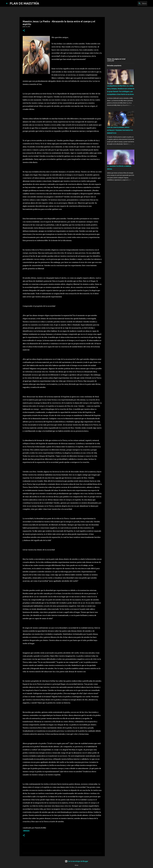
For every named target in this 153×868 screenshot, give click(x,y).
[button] (24, 31)
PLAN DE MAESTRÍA (24, 3)
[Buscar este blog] (137, 3)
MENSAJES (26, 831)
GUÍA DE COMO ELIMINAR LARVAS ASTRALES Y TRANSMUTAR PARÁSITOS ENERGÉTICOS (120, 130)
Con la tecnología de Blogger (77, 861)
